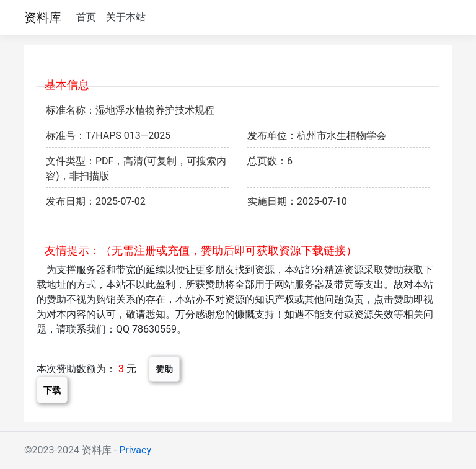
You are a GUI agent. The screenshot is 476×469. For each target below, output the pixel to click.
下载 (52, 390)
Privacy (135, 450)
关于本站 (126, 17)
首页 (86, 17)
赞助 (164, 369)
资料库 (43, 17)
